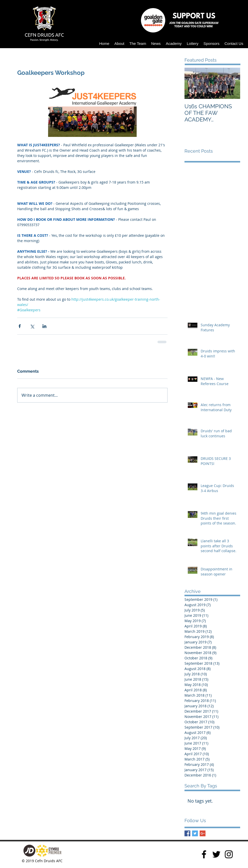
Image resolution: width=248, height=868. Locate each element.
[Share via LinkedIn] (44, 326)
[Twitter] (216, 854)
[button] (119, 43)
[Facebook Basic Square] (187, 833)
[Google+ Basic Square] (203, 833)
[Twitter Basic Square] (195, 833)
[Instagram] (229, 854)
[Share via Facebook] (20, 326)
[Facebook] (204, 854)
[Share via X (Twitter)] (32, 326)
